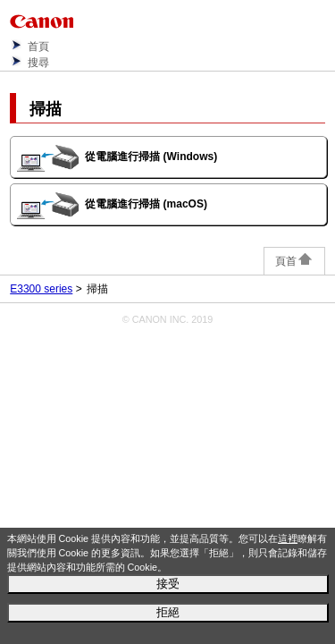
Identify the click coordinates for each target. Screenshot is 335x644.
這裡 (288, 538)
